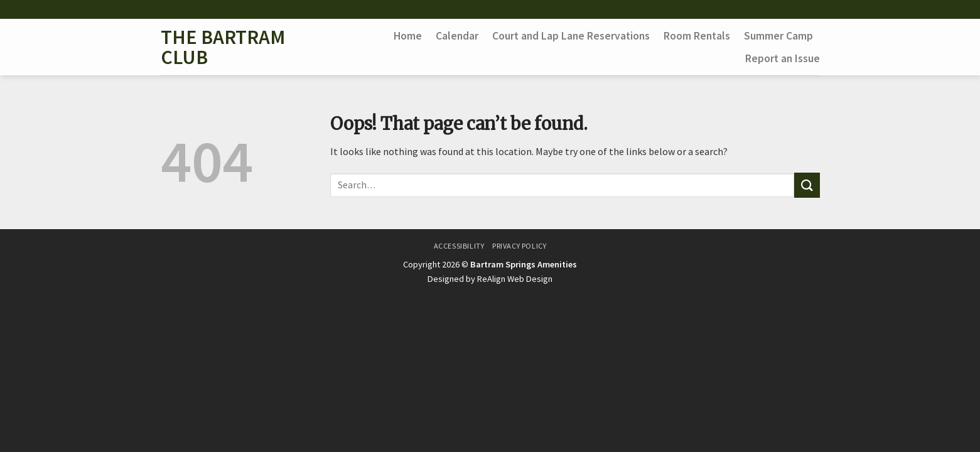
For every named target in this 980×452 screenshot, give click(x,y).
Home (408, 36)
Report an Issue (783, 58)
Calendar (457, 36)
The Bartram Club (223, 47)
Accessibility (459, 246)
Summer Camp (778, 36)
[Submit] (807, 185)
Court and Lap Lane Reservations (571, 36)
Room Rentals (697, 36)
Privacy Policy (520, 246)
